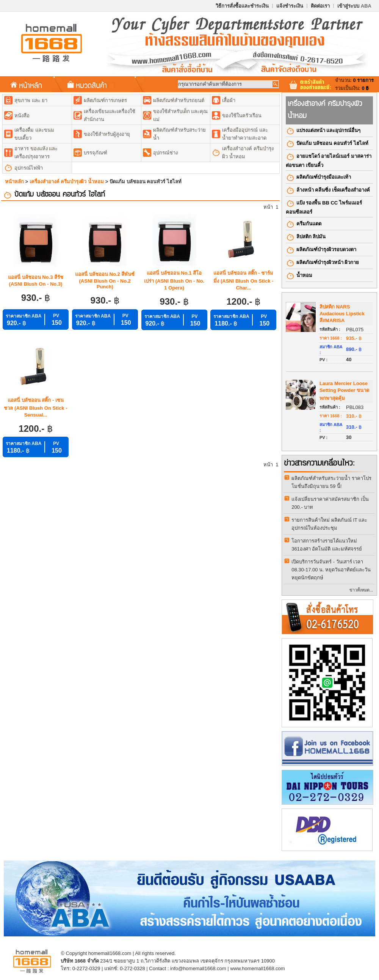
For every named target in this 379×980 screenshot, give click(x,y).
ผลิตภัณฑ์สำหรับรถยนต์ (179, 100)
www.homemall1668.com (258, 968)
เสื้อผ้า (229, 100)
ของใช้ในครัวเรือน (242, 116)
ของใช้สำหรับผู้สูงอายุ (107, 134)
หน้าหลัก (26, 85)
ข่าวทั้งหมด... (361, 590)
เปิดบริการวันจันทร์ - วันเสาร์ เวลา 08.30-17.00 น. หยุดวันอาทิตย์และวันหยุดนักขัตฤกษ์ (331, 570)
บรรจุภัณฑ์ (96, 153)
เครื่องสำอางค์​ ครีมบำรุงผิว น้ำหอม (67, 182)
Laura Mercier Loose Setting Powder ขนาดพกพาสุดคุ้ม (344, 391)
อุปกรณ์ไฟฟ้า (29, 168)
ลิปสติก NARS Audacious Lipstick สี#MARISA (342, 314)
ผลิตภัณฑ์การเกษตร (105, 100)
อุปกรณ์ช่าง (165, 153)
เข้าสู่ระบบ (354, 6)
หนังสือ (22, 116)
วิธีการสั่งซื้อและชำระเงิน (242, 6)
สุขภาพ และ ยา (31, 100)
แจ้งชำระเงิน (290, 6)
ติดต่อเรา (320, 6)
